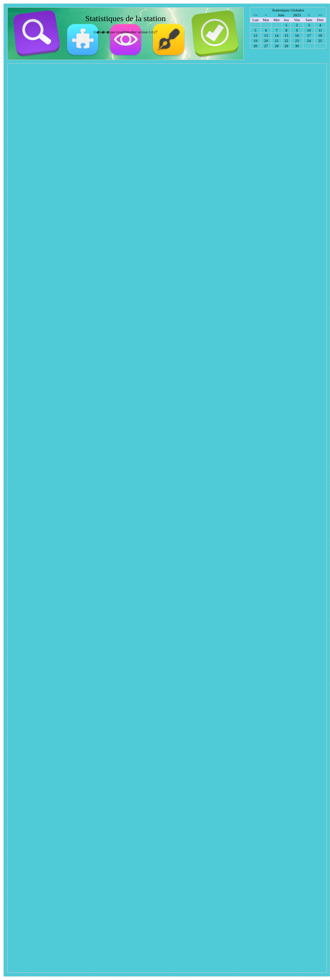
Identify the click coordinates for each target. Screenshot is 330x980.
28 (277, 46)
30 (297, 46)
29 (286, 46)
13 (266, 35)
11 (320, 30)
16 (297, 35)
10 (309, 30)
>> (320, 15)
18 (320, 35)
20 (266, 41)
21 (277, 41)
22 (286, 41)
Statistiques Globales (288, 10)
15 (286, 35)
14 (277, 35)
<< (255, 15)
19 (255, 41)
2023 (297, 15)
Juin (281, 15)
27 (266, 46)
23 (297, 41)
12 (255, 35)
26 (255, 46)
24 (309, 41)
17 (309, 35)
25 (320, 41)
